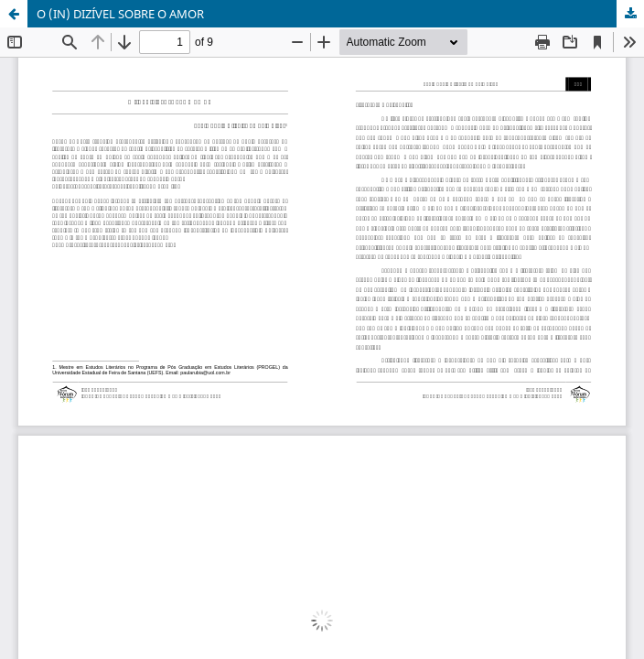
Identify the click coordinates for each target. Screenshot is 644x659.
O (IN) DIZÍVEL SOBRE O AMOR (120, 14)
